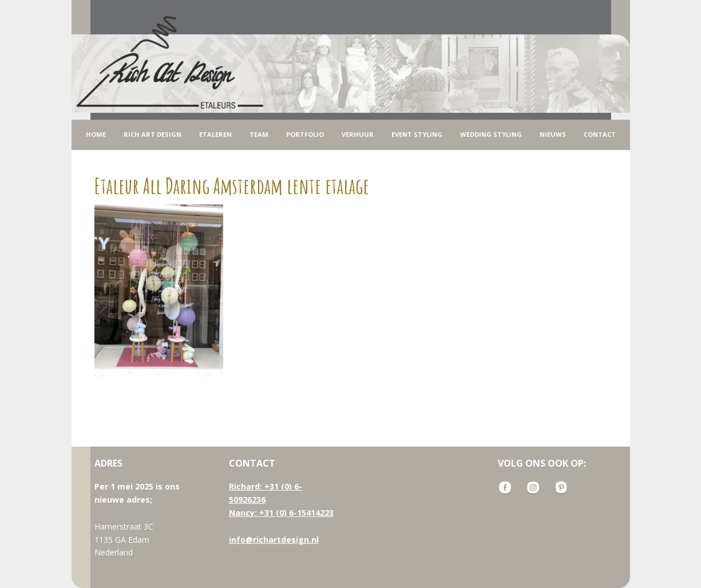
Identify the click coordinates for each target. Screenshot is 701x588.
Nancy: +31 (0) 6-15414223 (281, 513)
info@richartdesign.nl (274, 540)
